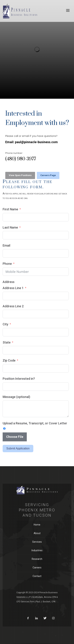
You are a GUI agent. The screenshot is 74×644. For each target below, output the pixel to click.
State (7, 342)
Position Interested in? (19, 379)
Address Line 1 (13, 288)
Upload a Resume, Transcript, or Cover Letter (35, 423)
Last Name (10, 227)
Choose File (15, 437)
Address (9, 282)
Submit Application (18, 448)
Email (6, 245)
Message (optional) (16, 397)
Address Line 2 (13, 306)
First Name (10, 209)
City (5, 324)
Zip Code (9, 360)
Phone (7, 264)
